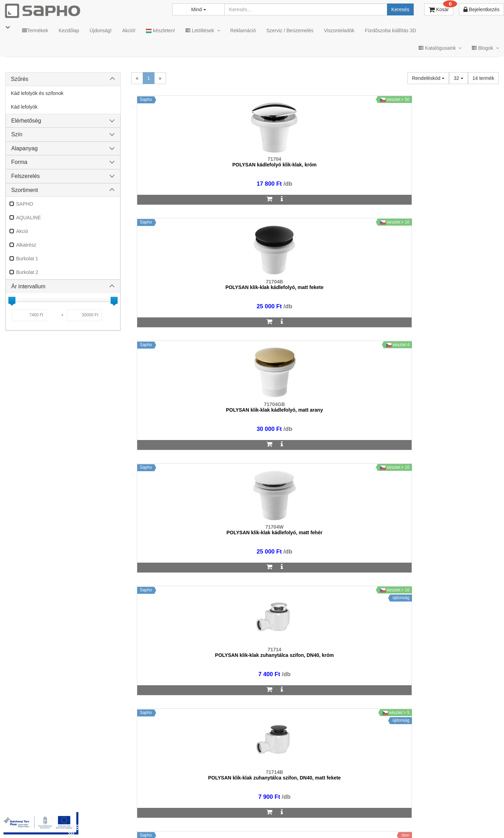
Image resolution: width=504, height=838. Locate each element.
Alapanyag (24, 148)
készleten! (160, 31)
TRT (183, 823)
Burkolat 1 (27, 259)
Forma (19, 162)
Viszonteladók (339, 30)
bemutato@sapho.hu (208, 796)
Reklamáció (243, 30)
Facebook (395, 823)
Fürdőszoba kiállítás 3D (390, 30)
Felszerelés (26, 176)
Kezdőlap (69, 30)
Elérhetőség (26, 121)
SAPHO (25, 204)
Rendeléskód (428, 78)
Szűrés (20, 79)
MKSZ (205, 823)
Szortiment (24, 190)
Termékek (35, 30)
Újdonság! (101, 30)
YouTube (475, 823)
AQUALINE (29, 218)
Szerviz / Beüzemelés (290, 30)
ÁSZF (229, 823)
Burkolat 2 (27, 272)
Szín (17, 134)
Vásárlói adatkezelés (305, 823)
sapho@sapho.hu (36, 796)
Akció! (129, 30)
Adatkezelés (259, 823)
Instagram (354, 823)
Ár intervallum (28, 286)
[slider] (12, 300)
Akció (22, 231)
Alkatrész (26, 245)
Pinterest (435, 823)
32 (458, 78)
